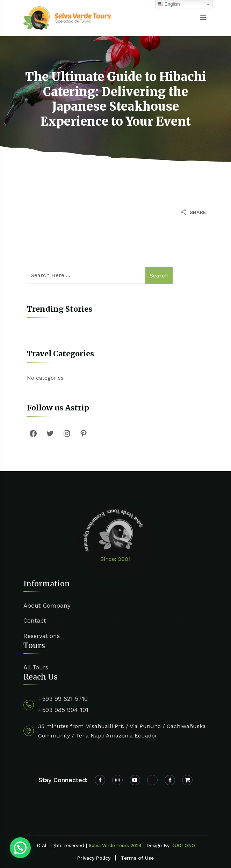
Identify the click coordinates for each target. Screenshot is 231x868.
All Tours (36, 667)
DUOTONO (183, 845)
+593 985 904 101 (63, 710)
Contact (35, 621)
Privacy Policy (94, 858)
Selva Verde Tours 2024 (115, 845)
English (169, 4)
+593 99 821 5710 (63, 699)
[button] (20, 848)
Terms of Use (137, 858)
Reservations (42, 636)
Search (159, 276)
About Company (47, 606)
